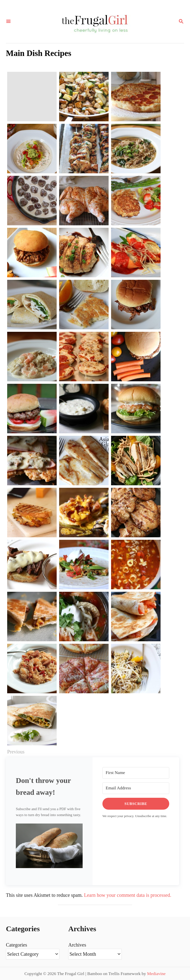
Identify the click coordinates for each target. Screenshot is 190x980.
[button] (49, 850)
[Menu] (8, 22)
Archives (77, 945)
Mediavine (156, 974)
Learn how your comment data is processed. (128, 895)
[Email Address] (136, 788)
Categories (17, 945)
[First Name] (136, 773)
